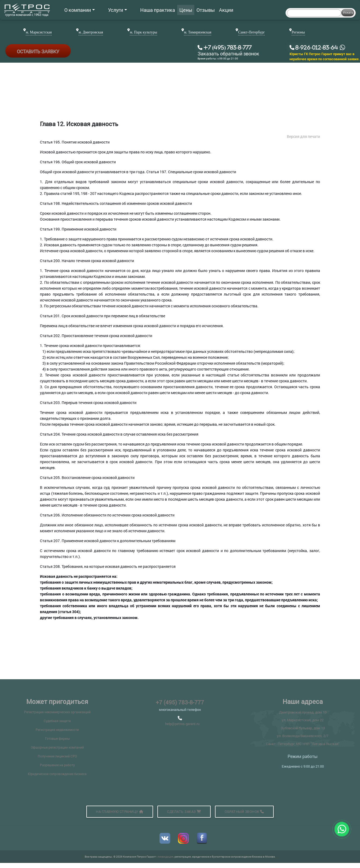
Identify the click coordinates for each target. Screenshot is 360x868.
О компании (80, 10)
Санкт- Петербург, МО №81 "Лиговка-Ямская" (303, 744)
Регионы (298, 32)
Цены (168, 10)
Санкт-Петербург (251, 32)
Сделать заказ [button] (184, 812)
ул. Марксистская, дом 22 (303, 720)
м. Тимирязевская (198, 32)
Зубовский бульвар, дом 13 (303, 728)
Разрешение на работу (57, 765)
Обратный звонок (244, 812)
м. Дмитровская (91, 32)
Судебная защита (57, 721)
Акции (208, 10)
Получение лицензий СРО (57, 756)
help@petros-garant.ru (182, 724)
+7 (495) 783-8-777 (180, 702)
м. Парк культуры (143, 32)
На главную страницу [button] (120, 812)
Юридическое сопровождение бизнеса (57, 774)
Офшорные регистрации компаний (57, 747)
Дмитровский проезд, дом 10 (303, 712)
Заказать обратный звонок (228, 54)
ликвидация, (166, 857)
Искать (348, 12)
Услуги (109, 10)
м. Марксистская (39, 32)
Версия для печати (303, 136)
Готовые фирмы (57, 738)
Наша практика (140, 10)
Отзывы (188, 10)
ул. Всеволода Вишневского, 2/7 (303, 736)
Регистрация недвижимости (57, 730)
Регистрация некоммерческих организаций (57, 712)
